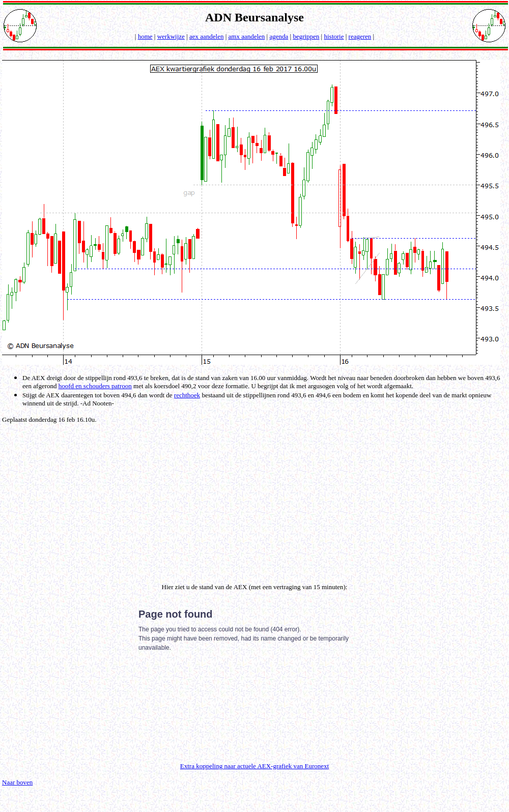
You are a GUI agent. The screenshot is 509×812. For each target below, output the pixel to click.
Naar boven (17, 782)
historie (334, 36)
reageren (360, 36)
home (145, 36)
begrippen (306, 36)
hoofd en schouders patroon (95, 386)
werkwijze (171, 36)
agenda (279, 36)
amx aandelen (247, 36)
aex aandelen (206, 36)
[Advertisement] (257, 502)
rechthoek (187, 395)
